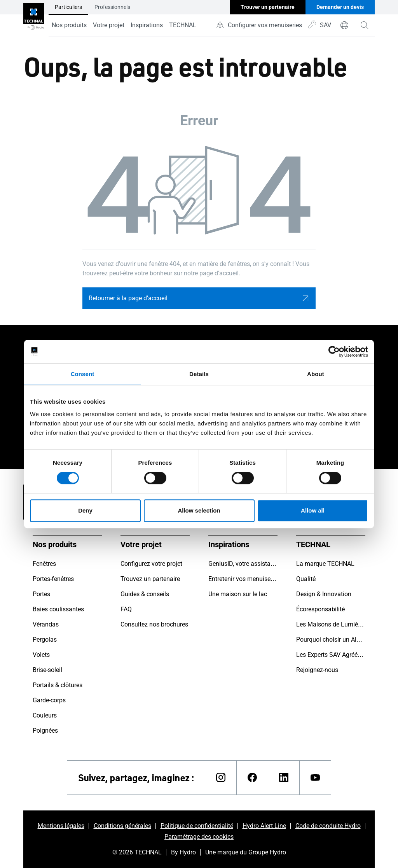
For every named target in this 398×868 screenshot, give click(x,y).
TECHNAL (183, 25)
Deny (85, 510)
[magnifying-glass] (365, 25)
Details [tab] (199, 374)
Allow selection (199, 510)
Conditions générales (122, 826)
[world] (344, 25)
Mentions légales (61, 826)
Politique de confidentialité (197, 826)
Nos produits (69, 25)
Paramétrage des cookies (199, 837)
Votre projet (109, 25)
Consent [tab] (83, 374)
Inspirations (147, 25)
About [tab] (316, 374)
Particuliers (68, 7)
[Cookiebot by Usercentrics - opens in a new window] (334, 352)
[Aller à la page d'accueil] (34, 18)
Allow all (313, 510)
